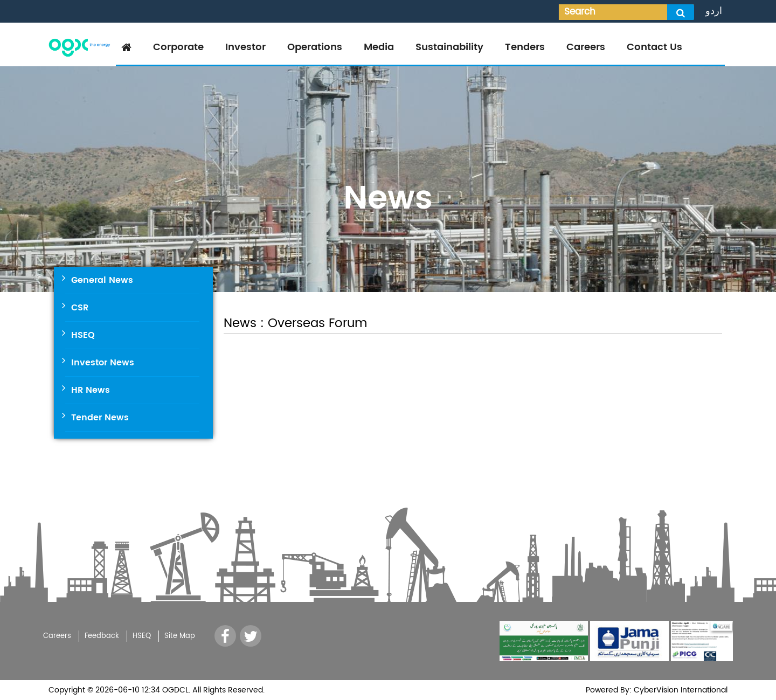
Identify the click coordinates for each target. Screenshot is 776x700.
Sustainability (449, 47)
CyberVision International (680, 690)
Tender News (100, 418)
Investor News (103, 363)
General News (102, 280)
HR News (91, 390)
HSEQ (83, 335)
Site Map (180, 636)
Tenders (525, 47)
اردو (714, 11)
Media (379, 47)
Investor (245, 47)
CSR (80, 308)
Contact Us (654, 47)
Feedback (102, 636)
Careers (586, 47)
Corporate (178, 47)
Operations (315, 47)
